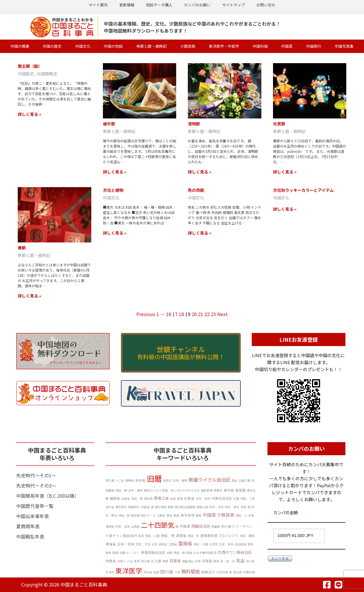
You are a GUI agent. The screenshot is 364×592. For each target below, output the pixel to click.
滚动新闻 (240, 544)
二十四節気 (158, 525)
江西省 (173, 544)
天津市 (110, 572)
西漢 (216, 561)
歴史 (169, 515)
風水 (235, 480)
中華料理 (249, 572)
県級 (176, 515)
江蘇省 (161, 515)
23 (213, 314)
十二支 (120, 480)
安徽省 (145, 507)
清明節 (194, 124)
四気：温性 (123, 526)
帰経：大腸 (201, 544)
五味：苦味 (203, 498)
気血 (240, 560)
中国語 (287, 46)
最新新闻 (207, 490)
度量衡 (216, 526)
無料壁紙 (191, 571)
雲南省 (185, 543)
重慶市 (218, 490)
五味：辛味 (226, 544)
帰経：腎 (137, 498)
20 (194, 314)
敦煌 (180, 498)
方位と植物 (113, 190)
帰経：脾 (121, 490)
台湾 (198, 561)
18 (181, 314)
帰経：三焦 (248, 498)
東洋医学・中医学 (224, 46)
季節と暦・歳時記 (151, 46)
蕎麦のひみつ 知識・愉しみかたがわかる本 (172, 490)
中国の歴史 (52, 46)
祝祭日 (167, 480)
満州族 (148, 498)
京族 (243, 507)
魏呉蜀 (135, 515)
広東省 (189, 498)
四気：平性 (143, 544)
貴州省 (229, 490)
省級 (173, 498)
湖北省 (110, 507)
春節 (22, 248)
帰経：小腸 (152, 536)
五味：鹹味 (135, 490)
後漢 (156, 572)
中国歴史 (26, 74)
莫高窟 (240, 490)
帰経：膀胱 (247, 536)
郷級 (171, 507)
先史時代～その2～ (36, 485)
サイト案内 (98, 5)
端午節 (109, 124)
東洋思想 (188, 515)
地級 (169, 553)
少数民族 (188, 46)
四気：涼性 (216, 507)
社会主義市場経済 (205, 553)
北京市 (213, 544)
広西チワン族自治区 (235, 552)
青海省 (111, 544)
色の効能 (196, 190)
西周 (115, 553)
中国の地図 (113, 46)
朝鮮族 (130, 480)
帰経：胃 (168, 536)
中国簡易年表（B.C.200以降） (48, 496)
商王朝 (110, 480)
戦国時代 (134, 507)
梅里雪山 (188, 561)
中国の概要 (20, 46)
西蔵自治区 (201, 526)
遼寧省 (181, 536)
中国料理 (260, 46)
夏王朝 (145, 561)
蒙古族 (238, 572)
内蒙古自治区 (222, 498)
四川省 (167, 571)
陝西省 (111, 561)
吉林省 (140, 480)
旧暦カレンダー (130, 553)
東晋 (137, 561)
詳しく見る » (30, 114)
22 (207, 314)
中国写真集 (344, 46)
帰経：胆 (124, 515)
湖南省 (163, 544)
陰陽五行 (208, 572)
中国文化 (83, 46)
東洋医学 (129, 571)
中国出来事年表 (33, 516)
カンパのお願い (197, 5)
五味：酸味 (180, 480)
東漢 (141, 536)
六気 (177, 572)
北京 (154, 544)
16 (169, 314)
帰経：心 (241, 515)
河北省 (148, 572)
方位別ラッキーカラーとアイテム (303, 190)
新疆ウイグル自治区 (210, 480)
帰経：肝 (193, 536)
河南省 (207, 561)
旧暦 (154, 478)
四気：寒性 (232, 507)
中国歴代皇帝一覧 (35, 506)
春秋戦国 (161, 507)
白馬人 (122, 561)
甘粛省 (175, 561)
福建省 (115, 498)
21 (201, 314)
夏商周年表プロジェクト (220, 536)
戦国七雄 (202, 507)
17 (175, 314)
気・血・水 (228, 561)
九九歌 (156, 561)
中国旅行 (314, 46)
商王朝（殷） (30, 66)
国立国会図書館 (185, 507)
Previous (146, 314)
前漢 (251, 515)
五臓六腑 (245, 480)
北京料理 (222, 572)
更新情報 (127, 5)
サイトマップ (233, 5)
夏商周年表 (28, 526)
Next (222, 314)
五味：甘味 (126, 544)
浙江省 (250, 561)
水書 (236, 498)
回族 (189, 553)
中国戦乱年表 (30, 536)
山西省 (135, 526)
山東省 (126, 498)
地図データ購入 (159, 5)
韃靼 (199, 515)
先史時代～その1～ (36, 475)
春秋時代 (121, 507)
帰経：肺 (179, 553)
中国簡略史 (47, 74)
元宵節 (279, 124)
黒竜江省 (161, 498)
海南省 (110, 526)
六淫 (130, 561)
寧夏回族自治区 (153, 552)
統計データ (148, 515)
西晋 (165, 561)
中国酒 (185, 526)
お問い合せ (266, 5)
